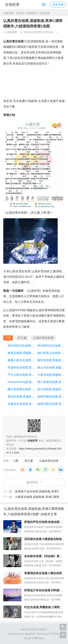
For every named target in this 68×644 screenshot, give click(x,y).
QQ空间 (53, 470)
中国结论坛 (38, 638)
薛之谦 (29, 461)
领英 (61, 470)
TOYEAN (54, 634)
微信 (38, 470)
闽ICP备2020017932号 (34, 629)
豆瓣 (46, 470)
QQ (30, 470)
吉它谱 (20, 13)
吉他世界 (12, 5)
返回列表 (32, 482)
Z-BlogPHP (29, 634)
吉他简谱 (32, 13)
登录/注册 (58, 5)
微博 (23, 470)
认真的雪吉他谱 (49, 461)
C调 (16, 461)
